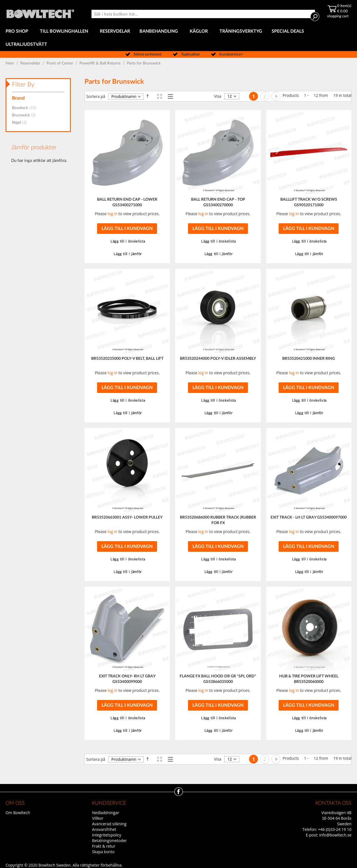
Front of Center (60, 63)
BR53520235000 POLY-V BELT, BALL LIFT (127, 359)
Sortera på (96, 96)
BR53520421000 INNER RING (309, 359)
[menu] (178, 38)
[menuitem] (18, 31)
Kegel (21, 123)
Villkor (98, 818)
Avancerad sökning (109, 824)
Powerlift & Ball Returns (101, 63)
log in (113, 214)
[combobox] (203, 14)
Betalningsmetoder (109, 841)
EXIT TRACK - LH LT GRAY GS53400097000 (309, 517)
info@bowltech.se (335, 835)
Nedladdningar (106, 813)
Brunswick (26, 115)
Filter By (23, 85)
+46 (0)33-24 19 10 (335, 829)
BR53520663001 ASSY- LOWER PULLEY (127, 517)
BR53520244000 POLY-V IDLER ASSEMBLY (218, 359)
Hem (10, 63)
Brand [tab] (18, 98)
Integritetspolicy (107, 835)
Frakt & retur (104, 846)
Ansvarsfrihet (104, 829)
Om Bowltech (18, 813)
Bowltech (26, 108)
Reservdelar (31, 63)
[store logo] (40, 12)
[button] (127, 242)
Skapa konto (103, 852)
